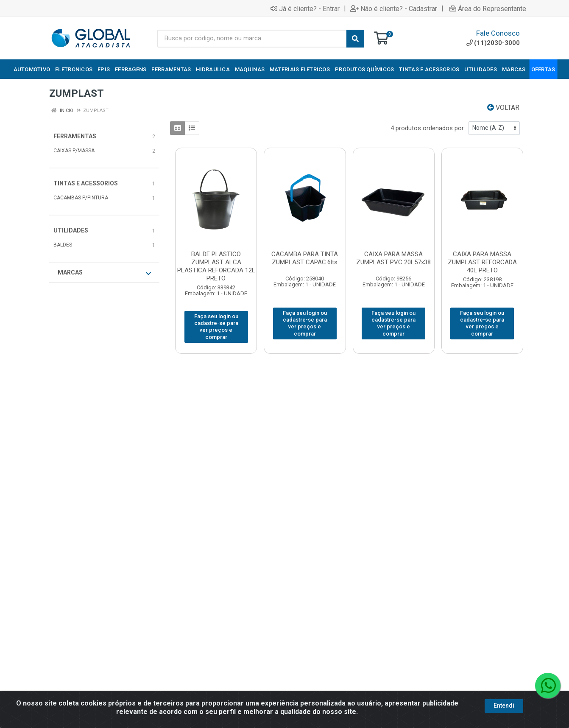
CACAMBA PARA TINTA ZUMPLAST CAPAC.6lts (305, 258)
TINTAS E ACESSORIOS (86, 183)
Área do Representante (488, 8)
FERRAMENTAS (75, 136)
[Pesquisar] (355, 39)
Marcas (104, 273)
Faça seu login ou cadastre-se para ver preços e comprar (216, 327)
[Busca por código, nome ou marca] (252, 39)
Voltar (503, 108)
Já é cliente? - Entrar (305, 8)
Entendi (504, 706)
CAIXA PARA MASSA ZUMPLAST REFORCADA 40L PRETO (482, 262)
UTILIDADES (71, 230)
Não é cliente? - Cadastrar (394, 8)
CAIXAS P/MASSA (74, 151)
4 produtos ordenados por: (428, 128)
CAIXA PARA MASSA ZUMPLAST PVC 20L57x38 (393, 258)
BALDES (63, 245)
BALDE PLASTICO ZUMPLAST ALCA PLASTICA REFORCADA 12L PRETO (216, 266)
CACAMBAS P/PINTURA (81, 198)
